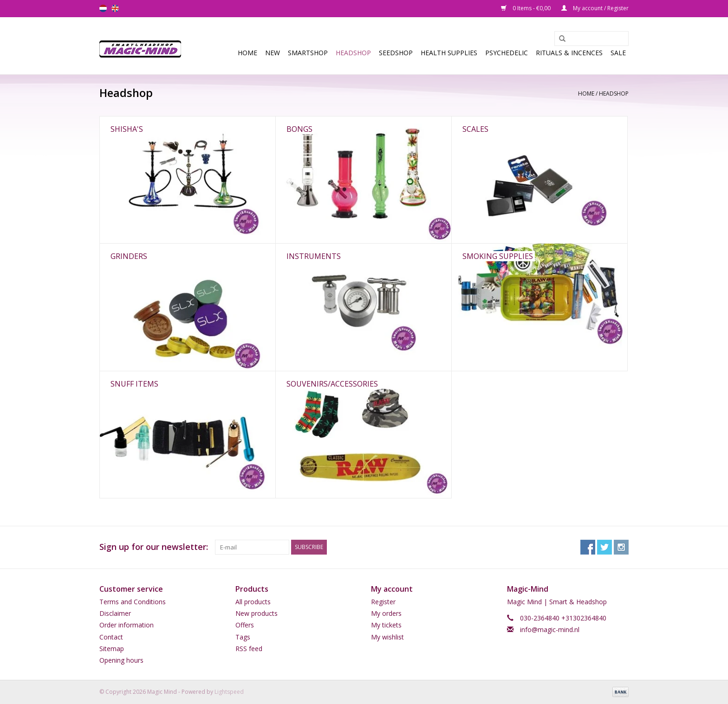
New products (257, 613)
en (115, 8)
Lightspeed (229, 692)
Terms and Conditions (133, 602)
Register (383, 602)
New (273, 53)
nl (103, 8)
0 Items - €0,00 (526, 8)
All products (253, 602)
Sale (618, 53)
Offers (245, 625)
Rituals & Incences (569, 53)
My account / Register (595, 8)
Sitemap (112, 649)
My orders (386, 613)
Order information (127, 625)
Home (247, 53)
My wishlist (387, 637)
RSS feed (249, 649)
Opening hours (121, 660)
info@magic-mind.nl (550, 630)
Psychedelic (507, 53)
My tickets (386, 625)
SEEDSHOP (396, 53)
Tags (243, 637)
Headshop (353, 53)
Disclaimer (115, 613)
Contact (111, 637)
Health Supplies (449, 53)
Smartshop (308, 53)
